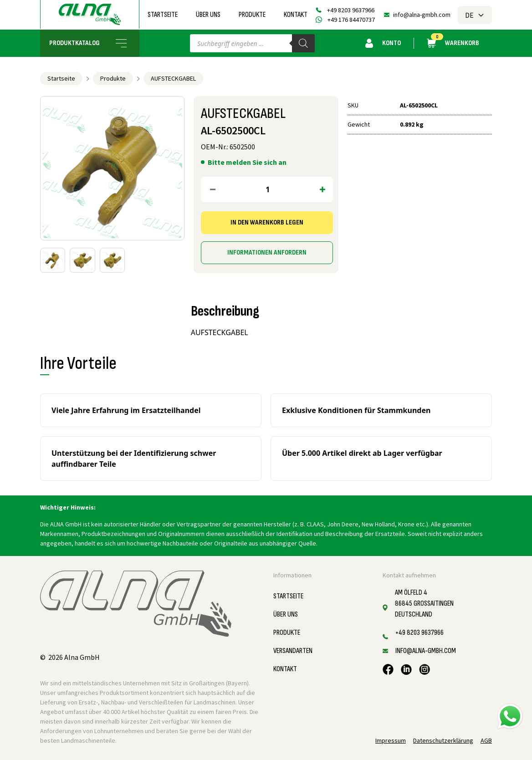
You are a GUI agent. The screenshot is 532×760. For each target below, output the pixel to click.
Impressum (391, 740)
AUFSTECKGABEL (173, 78)
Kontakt (296, 15)
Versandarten (293, 651)
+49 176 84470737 (351, 20)
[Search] (303, 43)
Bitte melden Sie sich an (247, 162)
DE (475, 15)
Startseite (163, 15)
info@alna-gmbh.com (422, 15)
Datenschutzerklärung (443, 740)
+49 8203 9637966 (351, 10)
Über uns (208, 15)
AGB (486, 740)
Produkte (252, 15)
